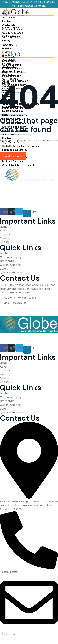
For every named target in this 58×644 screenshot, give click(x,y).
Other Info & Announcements (19, 165)
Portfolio (7, 49)
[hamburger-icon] (52, 12)
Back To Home (13, 156)
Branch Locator (11, 28)
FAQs (5, 115)
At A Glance (9, 18)
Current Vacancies (13, 111)
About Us (7, 13)
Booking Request (11, 36)
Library (6, 41)
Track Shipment (11, 45)
